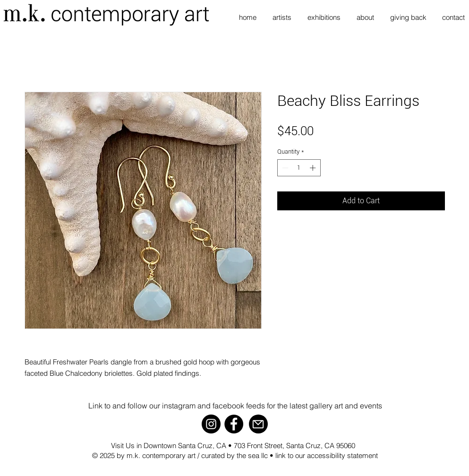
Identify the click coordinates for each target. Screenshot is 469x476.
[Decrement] (284, 168)
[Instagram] (211, 424)
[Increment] (314, 168)
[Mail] (258, 424)
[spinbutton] (299, 168)
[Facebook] (234, 424)
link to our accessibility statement (327, 455)
